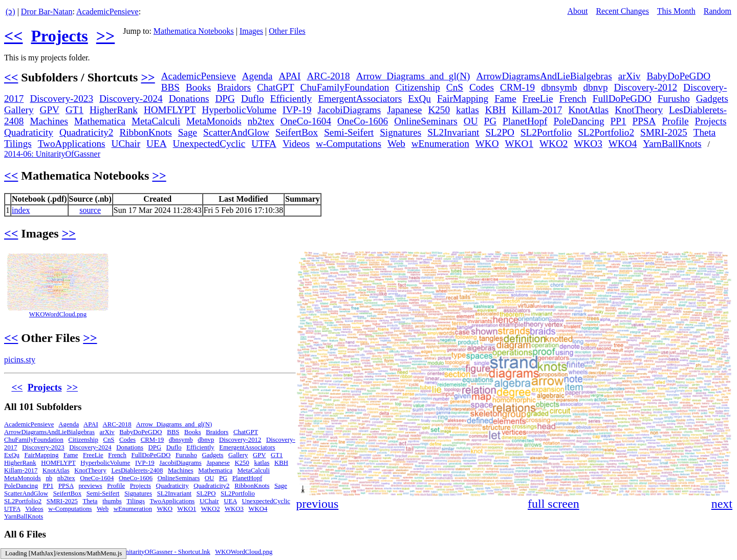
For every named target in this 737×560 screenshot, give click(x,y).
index (21, 210)
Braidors (234, 87)
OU (471, 121)
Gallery (19, 110)
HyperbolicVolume (239, 110)
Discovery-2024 (131, 99)
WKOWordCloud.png (58, 314)
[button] (724, 260)
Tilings (18, 144)
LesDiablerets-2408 (137, 470)
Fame (505, 99)
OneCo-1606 (363, 121)
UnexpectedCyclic (209, 144)
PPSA (644, 121)
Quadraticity (29, 132)
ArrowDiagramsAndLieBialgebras (544, 76)
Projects (59, 36)
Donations (189, 99)
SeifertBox (297, 132)
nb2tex (261, 121)
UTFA (264, 144)
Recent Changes (622, 11)
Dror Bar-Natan (47, 12)
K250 (439, 110)
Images (251, 31)
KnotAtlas (588, 110)
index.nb (75, 552)
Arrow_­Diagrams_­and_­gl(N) (413, 76)
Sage (188, 132)
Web (396, 144)
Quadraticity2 (86, 132)
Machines (49, 121)
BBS (170, 87)
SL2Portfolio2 (606, 132)
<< (13, 36)
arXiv (630, 76)
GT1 (74, 110)
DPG (225, 99)
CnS (455, 87)
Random (718, 11)
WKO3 (588, 144)
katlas (468, 110)
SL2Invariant (453, 132)
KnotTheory (639, 110)
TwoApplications (72, 144)
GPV (50, 110)
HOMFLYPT (170, 110)
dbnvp (596, 87)
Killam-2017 (537, 110)
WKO (487, 144)
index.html (18, 552)
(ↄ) (10, 12)
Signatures (400, 132)
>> (105, 36)
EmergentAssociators (360, 99)
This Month (676, 11)
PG (491, 121)
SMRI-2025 (664, 132)
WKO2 (554, 144)
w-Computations (349, 144)
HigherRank (114, 110)
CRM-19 (517, 87)
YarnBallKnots (672, 144)
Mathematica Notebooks (194, 31)
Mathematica (100, 121)
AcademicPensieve (107, 12)
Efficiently (291, 99)
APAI (289, 76)
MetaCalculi (156, 121)
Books (198, 87)
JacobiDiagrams (350, 110)
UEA (156, 144)
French (572, 99)
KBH (496, 110)
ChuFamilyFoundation (345, 87)
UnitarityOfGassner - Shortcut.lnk (166, 552)
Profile (675, 121)
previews (90, 486)
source (90, 210)
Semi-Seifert (349, 132)
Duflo (253, 99)
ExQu (419, 99)
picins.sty (20, 360)
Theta (705, 132)
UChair (126, 144)
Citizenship (417, 87)
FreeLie (538, 99)
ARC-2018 (328, 76)
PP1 (619, 121)
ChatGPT (276, 87)
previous (318, 504)
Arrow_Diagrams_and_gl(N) (174, 424)
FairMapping (463, 99)
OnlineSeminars (426, 121)
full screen (554, 504)
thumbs (112, 501)
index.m (48, 552)
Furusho (674, 99)
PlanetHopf (525, 121)
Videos (296, 144)
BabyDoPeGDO (678, 76)
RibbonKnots (145, 132)
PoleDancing (579, 121)
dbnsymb (559, 87)
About (577, 11)
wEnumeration (440, 144)
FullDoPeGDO (622, 99)
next (722, 504)
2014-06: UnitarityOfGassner (52, 154)
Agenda (257, 76)
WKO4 (623, 144)
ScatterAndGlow (236, 132)
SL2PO (500, 132)
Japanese (404, 110)
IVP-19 (297, 110)
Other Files (287, 31)
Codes (482, 87)
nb (49, 478)
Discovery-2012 (645, 87)
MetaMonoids (214, 121)
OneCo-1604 (306, 121)
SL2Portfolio (546, 132)
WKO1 (519, 144)
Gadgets (712, 99)
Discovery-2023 (61, 99)
